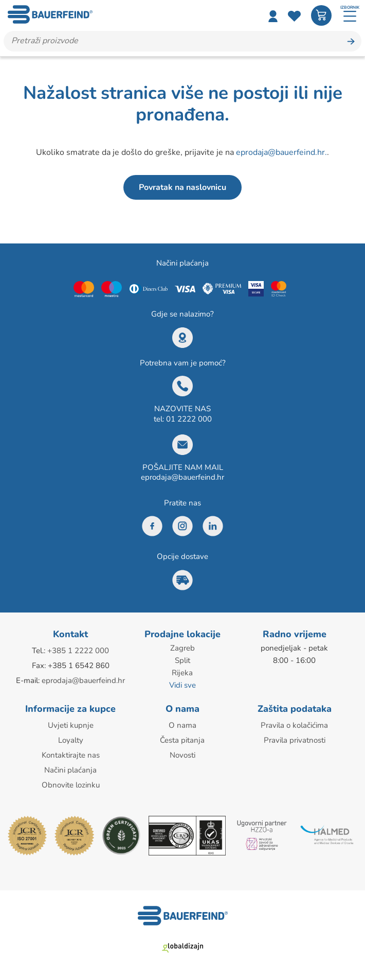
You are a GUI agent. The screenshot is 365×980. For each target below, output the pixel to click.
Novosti (182, 755)
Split (182, 660)
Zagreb (182, 648)
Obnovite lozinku (71, 785)
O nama (182, 725)
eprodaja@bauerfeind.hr (182, 477)
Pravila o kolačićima (294, 725)
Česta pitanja (182, 740)
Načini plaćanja (70, 770)
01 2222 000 (189, 419)
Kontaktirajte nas (71, 755)
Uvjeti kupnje (71, 725)
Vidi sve (182, 685)
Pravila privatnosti (295, 740)
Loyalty (71, 740)
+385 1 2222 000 (78, 651)
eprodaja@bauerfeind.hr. (281, 152)
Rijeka (182, 673)
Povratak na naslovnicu (182, 187)
